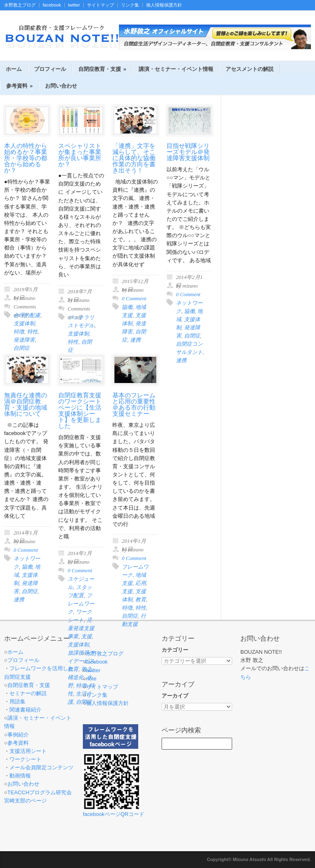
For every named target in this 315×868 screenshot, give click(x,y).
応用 (141, 583)
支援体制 (24, 323)
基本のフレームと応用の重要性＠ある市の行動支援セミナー (134, 405)
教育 (141, 599)
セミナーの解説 (28, 693)
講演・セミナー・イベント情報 (176, 69)
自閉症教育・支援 (102, 69)
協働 (127, 307)
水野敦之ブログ (20, 5)
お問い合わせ (61, 86)
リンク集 (130, 5)
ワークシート (25, 759)
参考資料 (19, 86)
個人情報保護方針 (164, 5)
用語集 (17, 701)
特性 (32, 332)
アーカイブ (175, 696)
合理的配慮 (27, 315)
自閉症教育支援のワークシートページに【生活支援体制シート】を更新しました (80, 411)
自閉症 (192, 336)
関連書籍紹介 (25, 710)
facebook (52, 5)
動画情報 (20, 776)
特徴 (19, 332)
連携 (135, 340)
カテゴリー (175, 650)
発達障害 (24, 340)
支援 (127, 591)
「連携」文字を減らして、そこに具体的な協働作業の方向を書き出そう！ (134, 158)
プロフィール (50, 69)
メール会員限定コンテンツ (41, 767)
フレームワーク (81, 604)
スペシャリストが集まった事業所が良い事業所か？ (80, 155)
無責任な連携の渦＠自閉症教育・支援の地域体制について (26, 405)
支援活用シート (28, 751)
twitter (74, 5)
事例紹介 (18, 735)
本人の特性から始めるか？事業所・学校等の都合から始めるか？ (26, 158)
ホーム (14, 69)
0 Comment (134, 298)
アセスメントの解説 (250, 69)
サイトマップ (100, 5)
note (91, 679)
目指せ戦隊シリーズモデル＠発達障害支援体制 (188, 152)
